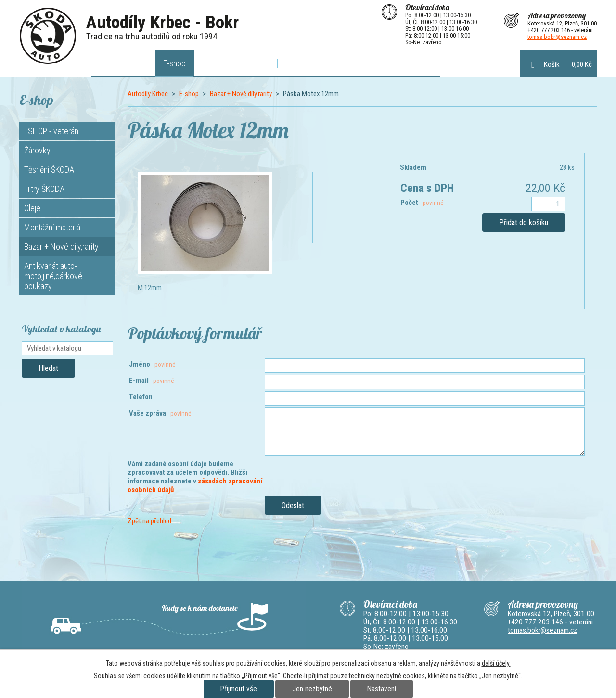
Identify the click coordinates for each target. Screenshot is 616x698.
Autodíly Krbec (123, 63)
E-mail (152, 381)
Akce (210, 63)
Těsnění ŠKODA (49, 170)
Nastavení (382, 689)
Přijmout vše (239, 689)
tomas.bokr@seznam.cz (557, 37)
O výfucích (252, 63)
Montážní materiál (53, 227)
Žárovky (37, 150)
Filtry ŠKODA (44, 189)
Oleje (32, 208)
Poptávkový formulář (319, 63)
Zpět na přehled (149, 521)
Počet (422, 203)
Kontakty (384, 63)
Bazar (423, 63)
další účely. (496, 663)
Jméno (152, 364)
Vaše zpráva (160, 413)
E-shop (174, 63)
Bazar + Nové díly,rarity (241, 94)
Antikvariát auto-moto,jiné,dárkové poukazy (53, 276)
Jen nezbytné (312, 689)
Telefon (141, 397)
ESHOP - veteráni (52, 131)
